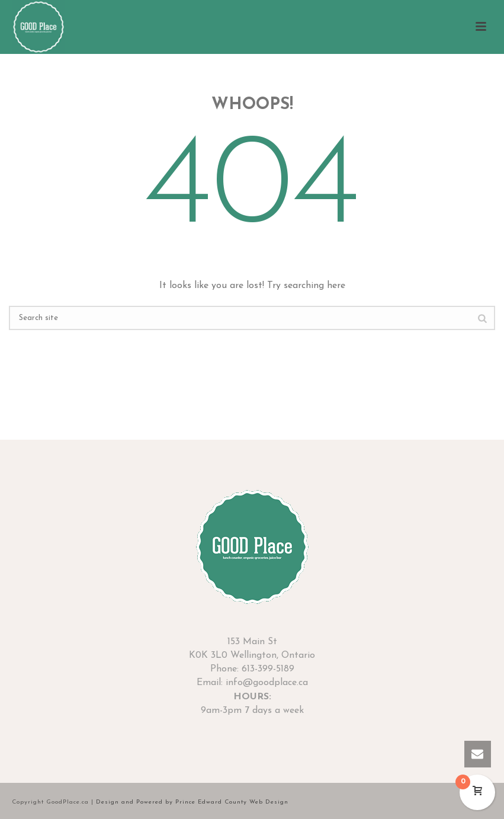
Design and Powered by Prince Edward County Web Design (192, 802)
